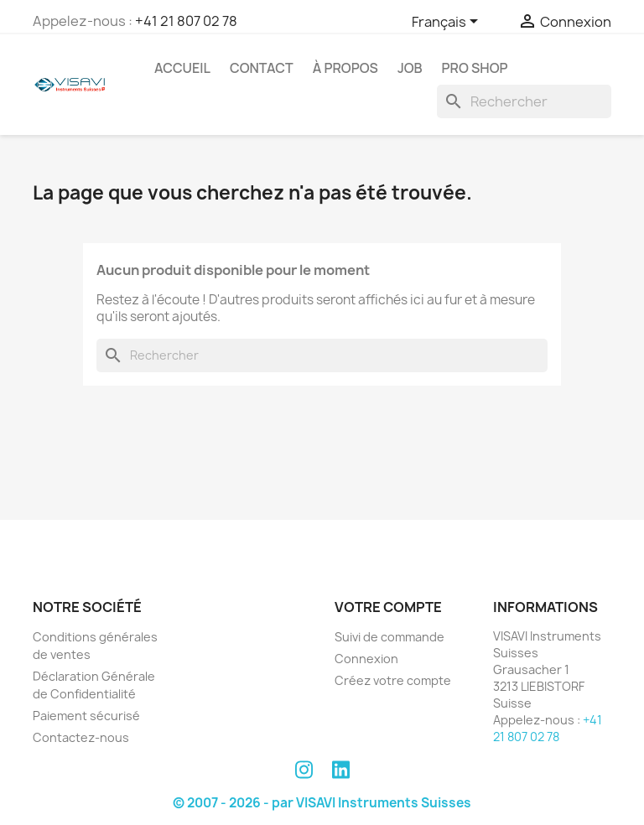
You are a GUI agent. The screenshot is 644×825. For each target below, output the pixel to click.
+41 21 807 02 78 (186, 21)
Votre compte (388, 607)
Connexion (366, 659)
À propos (345, 68)
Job (410, 68)
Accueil (182, 68)
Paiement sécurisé (86, 716)
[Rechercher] (524, 101)
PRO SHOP (475, 68)
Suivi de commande (390, 637)
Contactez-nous (81, 737)
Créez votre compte (393, 680)
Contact (262, 68)
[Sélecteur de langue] (448, 23)
